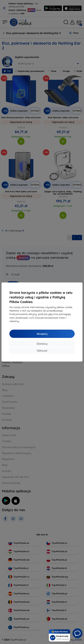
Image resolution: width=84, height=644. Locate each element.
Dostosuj (42, 344)
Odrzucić (42, 351)
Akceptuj (42, 334)
